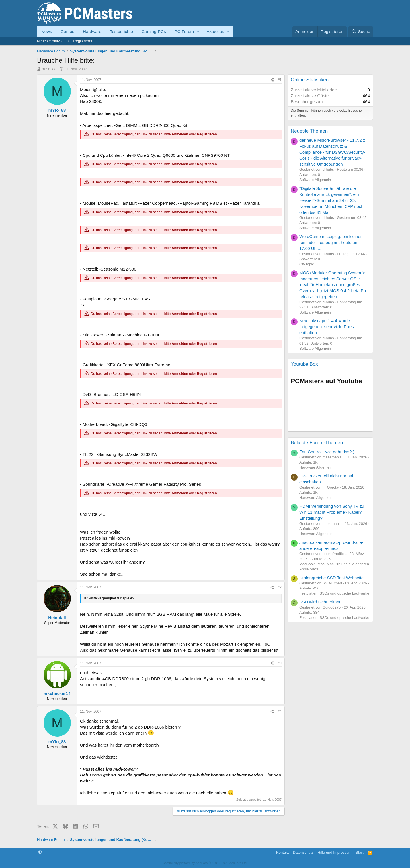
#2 (280, 587)
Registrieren (83, 41)
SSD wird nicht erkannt (321, 602)
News (47, 31)
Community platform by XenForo (205, 863)
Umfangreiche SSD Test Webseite (331, 578)
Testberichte (121, 31)
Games (67, 31)
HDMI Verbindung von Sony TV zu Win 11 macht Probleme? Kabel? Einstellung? (332, 512)
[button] (198, 31)
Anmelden (180, 134)
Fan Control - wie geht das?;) (327, 452)
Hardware (92, 31)
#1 (280, 80)
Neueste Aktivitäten (53, 41)
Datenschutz (303, 852)
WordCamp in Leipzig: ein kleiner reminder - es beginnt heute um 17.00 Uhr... (331, 242)
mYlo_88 (49, 69)
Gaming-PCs (154, 31)
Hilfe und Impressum (334, 852)
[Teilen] (272, 80)
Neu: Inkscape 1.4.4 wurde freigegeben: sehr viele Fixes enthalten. (327, 327)
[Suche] (361, 31)
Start (359, 852)
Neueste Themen (309, 131)
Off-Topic (307, 264)
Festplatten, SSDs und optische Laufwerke (334, 593)
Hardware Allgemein (316, 467)
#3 (280, 663)
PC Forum (184, 31)
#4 (280, 712)
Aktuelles (215, 31)
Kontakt (282, 852)
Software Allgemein (315, 180)
